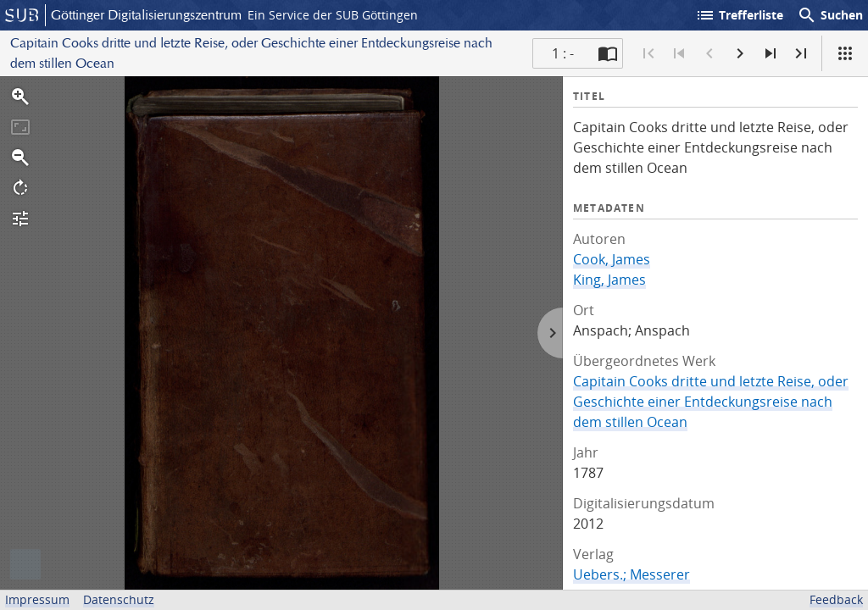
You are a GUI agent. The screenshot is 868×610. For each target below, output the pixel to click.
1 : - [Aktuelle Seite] (563, 53)
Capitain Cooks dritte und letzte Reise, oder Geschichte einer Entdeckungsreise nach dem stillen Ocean (711, 402)
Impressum (37, 599)
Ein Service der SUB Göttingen (333, 15)
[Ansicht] (845, 53)
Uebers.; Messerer (632, 574)
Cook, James (612, 259)
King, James (609, 280)
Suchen (830, 15)
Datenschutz (119, 599)
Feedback (836, 599)
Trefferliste (739, 15)
